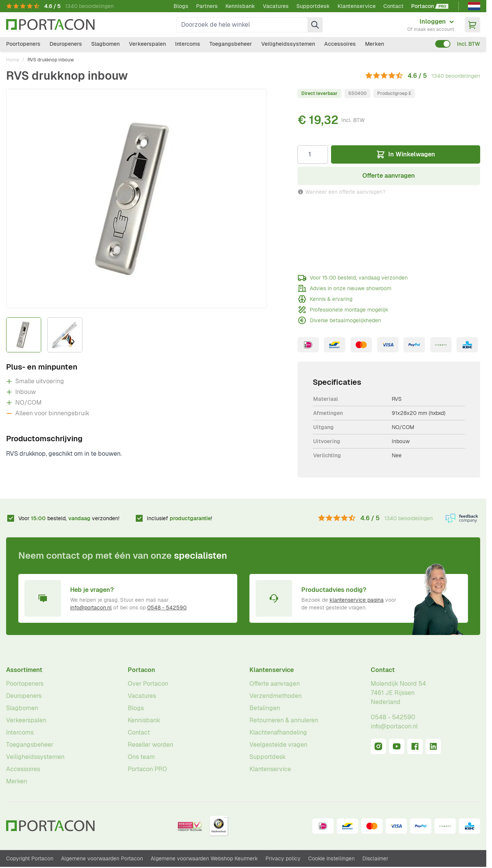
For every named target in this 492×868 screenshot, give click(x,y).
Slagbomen (105, 44)
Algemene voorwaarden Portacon (102, 858)
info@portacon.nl (91, 608)
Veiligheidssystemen (288, 44)
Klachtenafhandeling (278, 732)
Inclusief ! (179, 518)
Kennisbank (240, 6)
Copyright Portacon (30, 858)
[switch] (443, 44)
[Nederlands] (474, 6)
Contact (393, 6)
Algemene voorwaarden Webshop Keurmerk (204, 858)
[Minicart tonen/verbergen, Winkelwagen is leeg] (473, 25)
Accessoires (340, 44)
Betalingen (265, 708)
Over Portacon (148, 684)
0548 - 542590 (167, 608)
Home (13, 60)
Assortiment (24, 670)
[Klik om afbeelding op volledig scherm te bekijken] (137, 199)
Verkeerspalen (147, 44)
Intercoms (188, 44)
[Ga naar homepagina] (50, 25)
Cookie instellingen (331, 858)
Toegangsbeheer (231, 44)
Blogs (181, 6)
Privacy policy (283, 858)
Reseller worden (150, 745)
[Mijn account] (431, 25)
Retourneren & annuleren (284, 720)
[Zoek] (315, 25)
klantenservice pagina (357, 600)
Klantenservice (357, 6)
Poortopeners (23, 44)
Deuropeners (66, 44)
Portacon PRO (147, 769)
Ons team (141, 757)
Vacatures (276, 6)
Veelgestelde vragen (278, 745)
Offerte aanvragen (275, 684)
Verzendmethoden (276, 696)
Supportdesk (313, 6)
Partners (207, 6)
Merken (375, 44)
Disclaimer (375, 858)
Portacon (141, 670)
